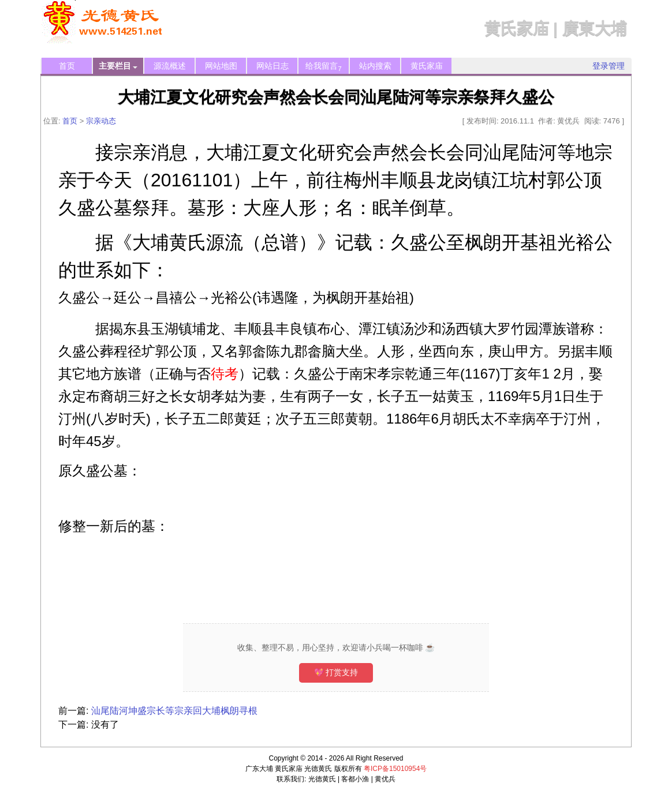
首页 (67, 66)
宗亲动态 (101, 121)
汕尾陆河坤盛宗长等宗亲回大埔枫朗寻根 (174, 711)
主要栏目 (118, 66)
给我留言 (323, 67)
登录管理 (608, 66)
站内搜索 (375, 66)
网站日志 (272, 66)
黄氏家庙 (427, 66)
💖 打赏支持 (336, 672)
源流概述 (170, 66)
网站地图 (221, 66)
